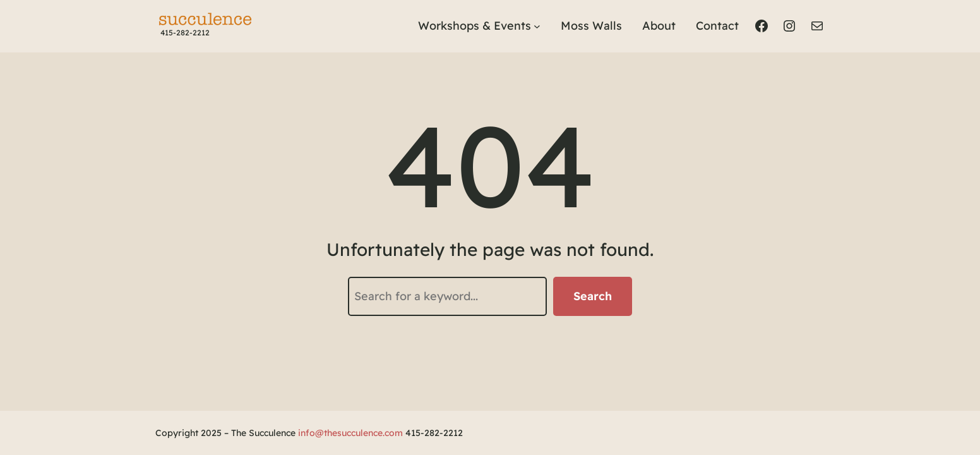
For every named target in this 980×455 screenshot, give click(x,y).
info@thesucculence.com (350, 433)
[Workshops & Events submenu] (537, 26)
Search (593, 296)
